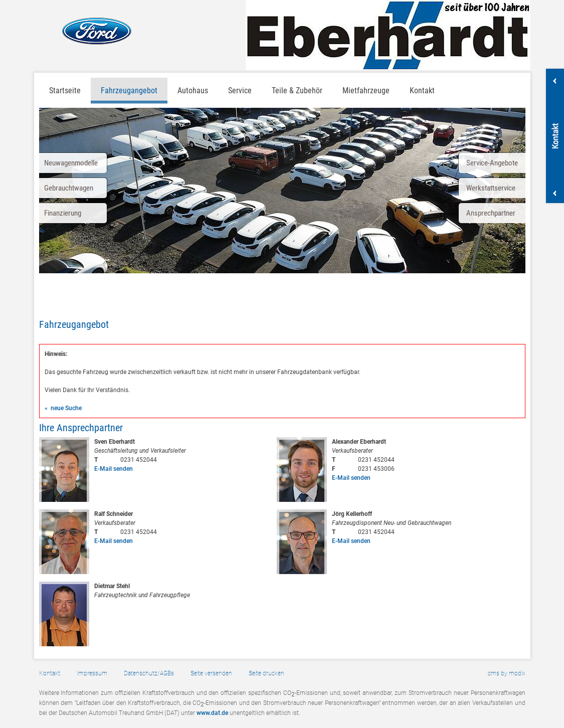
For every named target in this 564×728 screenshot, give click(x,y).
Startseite (65, 90)
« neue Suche (63, 408)
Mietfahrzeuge (366, 90)
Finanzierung (63, 213)
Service (240, 90)
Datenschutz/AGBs (149, 673)
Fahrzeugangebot (129, 90)
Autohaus (193, 90)
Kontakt (422, 90)
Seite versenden (211, 673)
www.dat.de (212, 713)
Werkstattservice (491, 188)
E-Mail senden (114, 469)
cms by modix (507, 673)
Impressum (92, 673)
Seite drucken (266, 673)
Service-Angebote (492, 163)
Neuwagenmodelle (71, 163)
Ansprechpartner (491, 213)
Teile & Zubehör (297, 90)
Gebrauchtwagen (69, 188)
